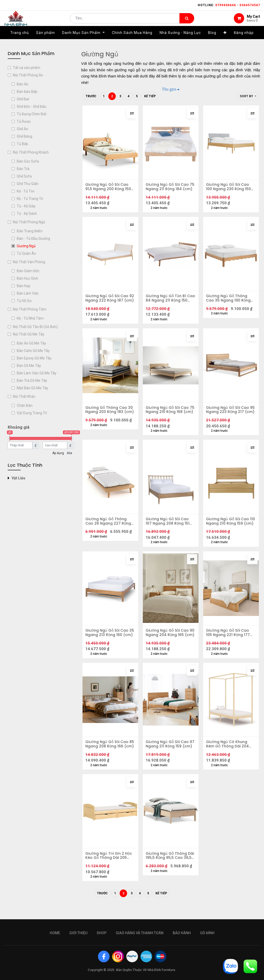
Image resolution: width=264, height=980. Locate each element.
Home (55, 933)
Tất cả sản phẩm (27, 68)
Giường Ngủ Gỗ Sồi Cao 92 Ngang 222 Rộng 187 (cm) (108, 301)
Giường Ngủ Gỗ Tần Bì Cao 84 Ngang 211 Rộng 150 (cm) (169, 301)
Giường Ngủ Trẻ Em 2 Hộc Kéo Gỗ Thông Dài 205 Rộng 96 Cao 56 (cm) (110, 868)
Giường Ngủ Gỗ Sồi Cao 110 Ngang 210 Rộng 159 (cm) (229, 528)
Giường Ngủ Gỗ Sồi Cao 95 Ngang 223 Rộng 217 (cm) (229, 415)
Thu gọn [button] (169, 89)
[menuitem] (20, 40)
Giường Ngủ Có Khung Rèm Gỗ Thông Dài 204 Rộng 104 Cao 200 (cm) (229, 755)
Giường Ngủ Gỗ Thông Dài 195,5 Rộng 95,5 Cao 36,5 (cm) (169, 868)
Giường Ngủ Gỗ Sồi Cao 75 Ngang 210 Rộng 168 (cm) (168, 415)
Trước (91, 96)
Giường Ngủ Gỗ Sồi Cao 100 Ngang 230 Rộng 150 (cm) (229, 188)
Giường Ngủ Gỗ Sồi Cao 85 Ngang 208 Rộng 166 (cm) (108, 755)
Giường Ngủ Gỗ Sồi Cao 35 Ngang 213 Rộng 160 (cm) (108, 641)
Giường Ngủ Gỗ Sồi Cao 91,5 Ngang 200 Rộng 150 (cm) (109, 188)
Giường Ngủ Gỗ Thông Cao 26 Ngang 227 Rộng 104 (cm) (109, 528)
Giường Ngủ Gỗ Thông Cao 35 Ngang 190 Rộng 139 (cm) (229, 301)
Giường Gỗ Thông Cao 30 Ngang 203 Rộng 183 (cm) (110, 415)
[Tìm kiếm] (187, 22)
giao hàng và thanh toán (140, 933)
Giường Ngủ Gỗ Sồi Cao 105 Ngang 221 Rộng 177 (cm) (229, 641)
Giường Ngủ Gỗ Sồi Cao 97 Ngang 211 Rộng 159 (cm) (168, 755)
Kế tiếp (150, 96)
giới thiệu (78, 933)
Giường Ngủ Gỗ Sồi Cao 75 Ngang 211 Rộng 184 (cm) (168, 188)
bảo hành (182, 933)
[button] (225, 40)
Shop (102, 933)
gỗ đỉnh (207, 933)
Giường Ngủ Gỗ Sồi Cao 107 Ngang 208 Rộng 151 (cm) (169, 528)
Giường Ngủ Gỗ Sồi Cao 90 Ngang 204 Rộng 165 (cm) (169, 641)
